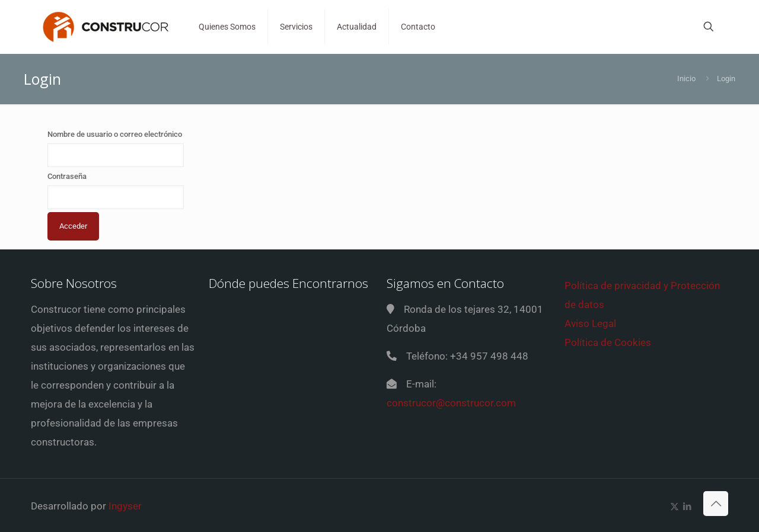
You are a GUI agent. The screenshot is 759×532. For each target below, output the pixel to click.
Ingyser (125, 506)
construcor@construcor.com (451, 403)
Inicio (686, 78)
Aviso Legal (590, 323)
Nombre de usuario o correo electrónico (115, 134)
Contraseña (67, 176)
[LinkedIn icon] (687, 507)
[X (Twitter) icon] (675, 507)
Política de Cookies (608, 342)
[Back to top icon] (716, 504)
